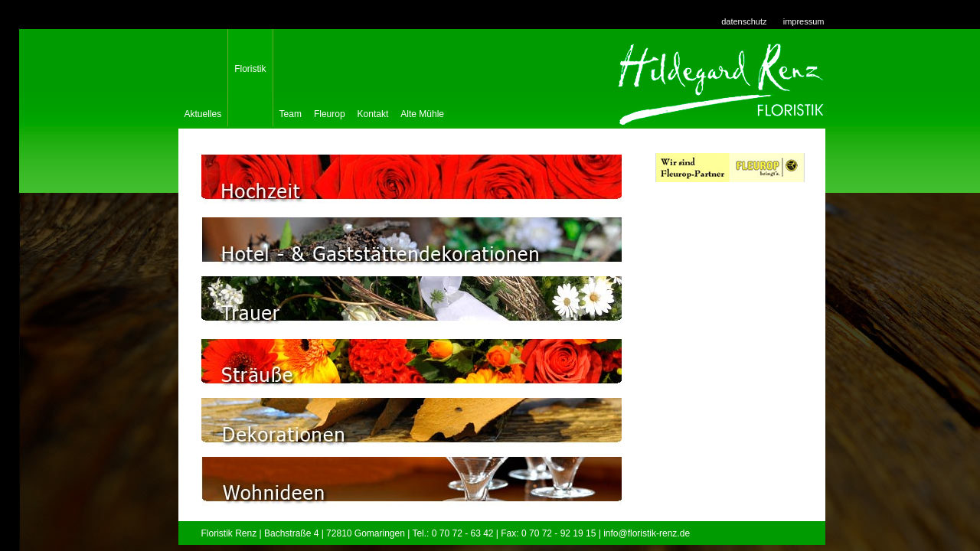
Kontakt (373, 111)
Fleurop (330, 111)
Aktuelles (203, 111)
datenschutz (744, 21)
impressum (804, 21)
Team (291, 111)
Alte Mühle (422, 111)
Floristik (250, 69)
